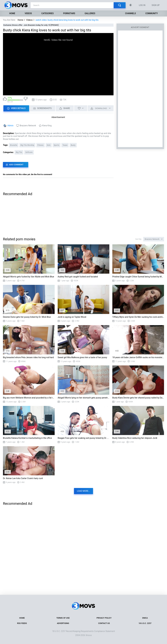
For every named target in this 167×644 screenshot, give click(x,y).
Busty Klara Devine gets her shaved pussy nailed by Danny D (138, 398)
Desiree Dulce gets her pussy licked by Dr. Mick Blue (27, 317)
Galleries (90, 13)
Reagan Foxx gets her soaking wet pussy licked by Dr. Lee (83, 438)
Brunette (14, 145)
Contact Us (104, 623)
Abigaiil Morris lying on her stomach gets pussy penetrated (83, 398)
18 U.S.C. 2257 (145, 623)
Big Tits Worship (27, 145)
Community (152, 13)
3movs (89, 635)
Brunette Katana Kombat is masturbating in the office (27, 438)
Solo (49, 145)
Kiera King (47, 126)
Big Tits (19, 152)
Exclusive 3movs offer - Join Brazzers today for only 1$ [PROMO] (31, 25)
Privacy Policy (104, 618)
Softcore (29, 152)
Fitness (40, 145)
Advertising (63, 623)
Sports (57, 145)
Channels (130, 13)
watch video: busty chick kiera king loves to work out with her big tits (67, 20)
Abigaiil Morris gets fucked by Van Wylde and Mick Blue (29, 277)
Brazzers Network (28, 126)
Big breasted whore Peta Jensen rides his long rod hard (28, 357)
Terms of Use (63, 618)
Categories (48, 13)
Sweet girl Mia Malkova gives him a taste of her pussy (82, 357)
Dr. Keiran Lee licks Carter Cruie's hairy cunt (23, 478)
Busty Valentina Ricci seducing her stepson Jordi (135, 438)
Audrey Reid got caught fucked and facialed (78, 277)
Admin (10, 126)
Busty (73, 145)
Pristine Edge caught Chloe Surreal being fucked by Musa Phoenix (138, 277)
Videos (28, 13)
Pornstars (69, 13)
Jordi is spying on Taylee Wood (72, 317)
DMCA (145, 618)
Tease (65, 145)
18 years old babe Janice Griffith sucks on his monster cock (138, 357)
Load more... (83, 491)
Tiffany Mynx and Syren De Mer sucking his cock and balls (138, 317)
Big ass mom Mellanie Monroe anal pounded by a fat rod (29, 398)
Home (12, 13)
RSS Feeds (22, 623)
